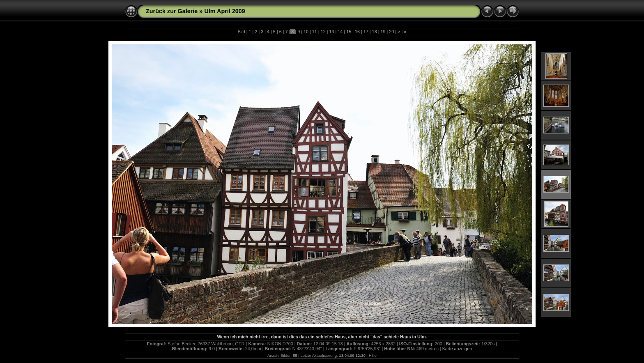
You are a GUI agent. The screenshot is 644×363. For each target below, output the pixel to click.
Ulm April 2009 (224, 11)
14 (340, 32)
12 (323, 32)
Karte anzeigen (457, 349)
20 (391, 32)
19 (383, 32)
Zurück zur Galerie (172, 11)
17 (366, 32)
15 (349, 32)
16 (357, 32)
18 (375, 32)
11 (315, 32)
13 (331, 32)
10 (306, 32)
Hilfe (373, 355)
